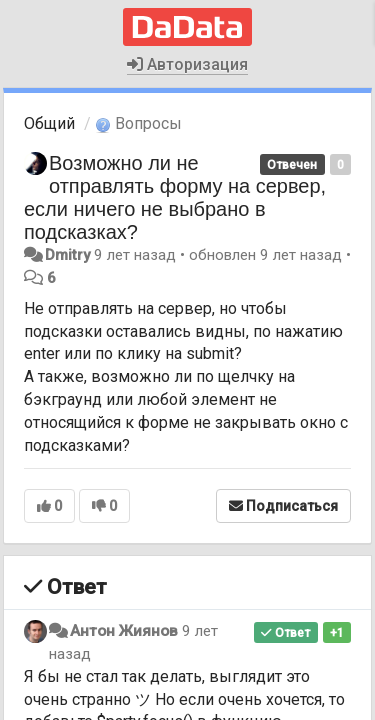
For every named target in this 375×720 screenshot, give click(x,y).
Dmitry (67, 255)
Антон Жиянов (124, 631)
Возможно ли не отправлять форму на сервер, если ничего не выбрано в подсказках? (175, 197)
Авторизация (187, 64)
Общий (49, 123)
